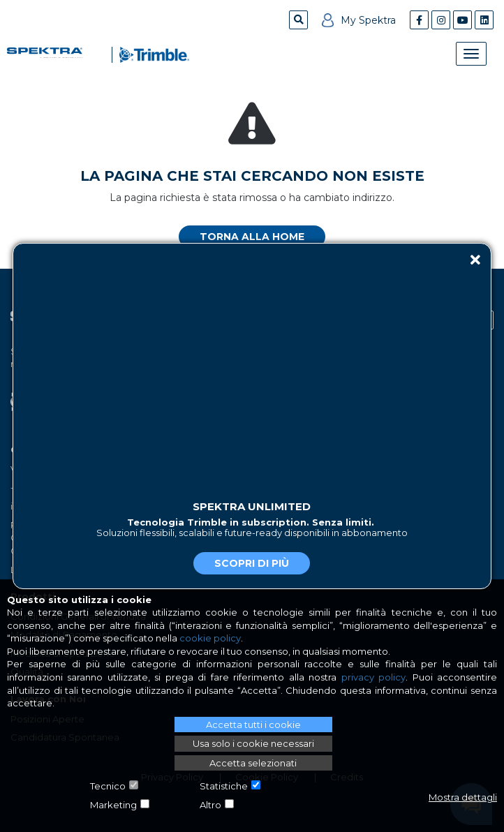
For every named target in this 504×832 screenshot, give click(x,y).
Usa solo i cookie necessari (253, 743)
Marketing (113, 805)
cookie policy (210, 638)
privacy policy (373, 677)
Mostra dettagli (463, 797)
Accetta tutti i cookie (253, 725)
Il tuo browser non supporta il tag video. (252, 366)
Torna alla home (252, 237)
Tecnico (108, 786)
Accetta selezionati (253, 763)
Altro (210, 805)
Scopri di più (252, 563)
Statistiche (224, 786)
